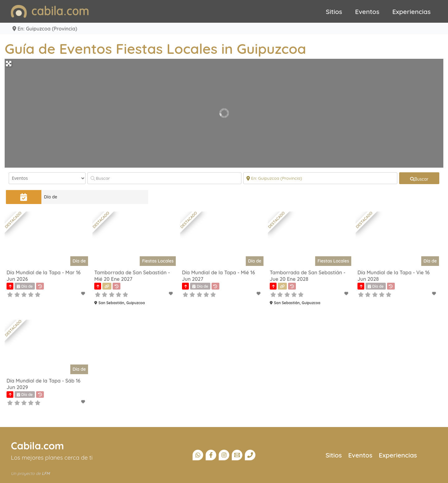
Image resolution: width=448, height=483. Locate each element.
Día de (51, 197)
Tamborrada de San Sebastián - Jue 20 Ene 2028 (308, 276)
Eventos (367, 12)
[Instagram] (224, 455)
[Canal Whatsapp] (198, 455)
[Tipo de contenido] (47, 178)
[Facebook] (211, 455)
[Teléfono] (250, 455)
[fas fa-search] (419, 178)
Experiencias (411, 12)
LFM (46, 473)
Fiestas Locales (158, 261)
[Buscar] (164, 178)
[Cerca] (320, 178)
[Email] (237, 455)
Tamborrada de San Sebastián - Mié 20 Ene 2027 (132, 276)
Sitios (334, 12)
